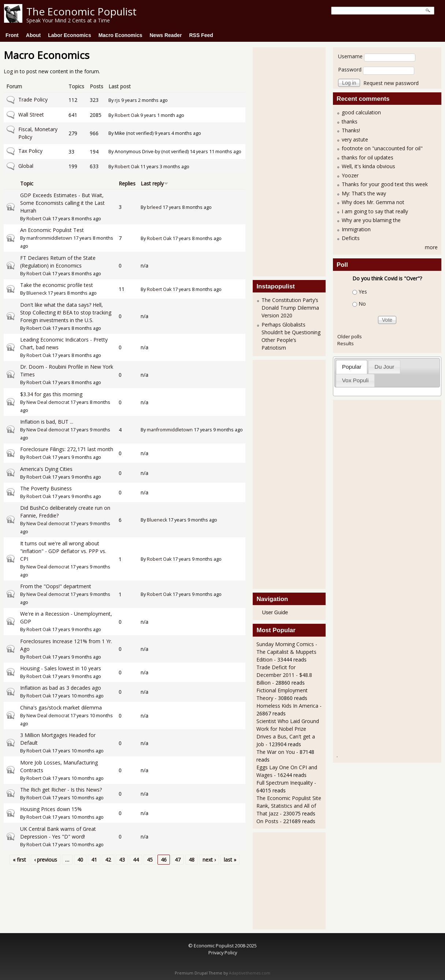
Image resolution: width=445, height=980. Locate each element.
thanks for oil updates (368, 157)
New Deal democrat (48, 402)
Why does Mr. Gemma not (373, 202)
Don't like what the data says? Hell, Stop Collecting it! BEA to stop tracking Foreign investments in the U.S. (66, 312)
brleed (154, 207)
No (362, 304)
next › (209, 860)
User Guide (275, 612)
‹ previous (46, 860)
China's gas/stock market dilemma (61, 708)
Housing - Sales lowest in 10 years (61, 668)
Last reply (155, 183)
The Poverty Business (46, 488)
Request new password (391, 83)
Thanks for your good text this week (385, 184)
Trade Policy (33, 100)
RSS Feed (201, 35)
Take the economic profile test (57, 285)
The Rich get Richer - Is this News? (61, 790)
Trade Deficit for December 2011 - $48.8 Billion (284, 675)
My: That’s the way (364, 193)
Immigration (356, 229)
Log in (11, 71)
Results (346, 343)
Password (350, 69)
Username (350, 56)
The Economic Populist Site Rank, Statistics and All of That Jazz (289, 806)
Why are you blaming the (371, 220)
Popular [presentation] (352, 367)
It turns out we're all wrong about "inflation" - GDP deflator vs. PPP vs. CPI (63, 551)
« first (19, 860)
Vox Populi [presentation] (355, 380)
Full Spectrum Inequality (285, 783)
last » (230, 860)
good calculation (361, 112)
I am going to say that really (375, 211)
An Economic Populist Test (52, 230)
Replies (127, 183)
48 (192, 860)
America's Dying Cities (46, 469)
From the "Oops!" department (56, 586)
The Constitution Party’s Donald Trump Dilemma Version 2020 (290, 308)
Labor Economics (69, 35)
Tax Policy (30, 151)
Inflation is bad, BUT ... (47, 422)
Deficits (351, 238)
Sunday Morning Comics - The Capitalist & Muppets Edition (287, 652)
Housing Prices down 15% (51, 809)
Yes (363, 292)
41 (94, 860)
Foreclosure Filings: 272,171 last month (67, 449)
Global (26, 166)
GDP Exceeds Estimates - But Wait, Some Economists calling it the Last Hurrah (62, 203)
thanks (350, 121)
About (33, 35)
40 (80, 860)
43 (122, 860)
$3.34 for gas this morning (51, 394)
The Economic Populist (81, 11)
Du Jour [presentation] (385, 367)
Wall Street (31, 115)
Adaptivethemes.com (250, 973)
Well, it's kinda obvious (368, 166)
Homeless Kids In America (287, 706)
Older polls (350, 336)
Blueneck (36, 293)
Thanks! (351, 130)
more (431, 247)
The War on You (276, 752)
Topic (27, 183)
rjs (117, 100)
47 (178, 860)
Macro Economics (120, 35)
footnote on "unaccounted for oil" (382, 148)
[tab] (352, 367)
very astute (355, 139)
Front (12, 35)
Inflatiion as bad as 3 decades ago (61, 688)
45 (150, 860)
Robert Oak (127, 115)
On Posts (267, 821)
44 (136, 860)
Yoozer (350, 175)
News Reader (166, 35)
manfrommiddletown (49, 238)
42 (108, 860)
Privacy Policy (223, 953)
